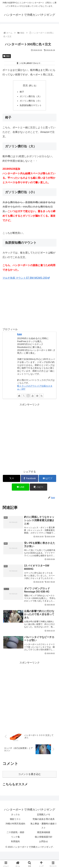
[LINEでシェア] (21, 487)
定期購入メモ (44, 814)
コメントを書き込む (30, 774)
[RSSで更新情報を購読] (42, 396)
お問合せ (44, 841)
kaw (20, 334)
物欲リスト (15, 819)
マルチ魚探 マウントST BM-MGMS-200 (26, 278)
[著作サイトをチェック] (19, 396)
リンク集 (15, 837)
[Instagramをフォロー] (28, 396)
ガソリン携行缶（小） (31, 101)
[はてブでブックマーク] (47, 478)
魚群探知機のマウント (31, 105)
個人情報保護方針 (44, 837)
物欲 (7, 56)
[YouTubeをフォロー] (33, 396)
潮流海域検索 (44, 832)
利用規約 (15, 841)
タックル (15, 814)
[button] (38, 487)
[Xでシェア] (12, 478)
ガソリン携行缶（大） (31, 96)
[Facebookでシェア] (29, 478)
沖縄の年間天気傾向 (15, 824)
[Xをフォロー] (24, 396)
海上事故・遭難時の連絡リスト (44, 826)
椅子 (22, 92)
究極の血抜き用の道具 (44, 819)
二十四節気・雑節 (15, 832)
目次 (25, 85)
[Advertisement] (29, 437)
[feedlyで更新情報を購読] (37, 396)
